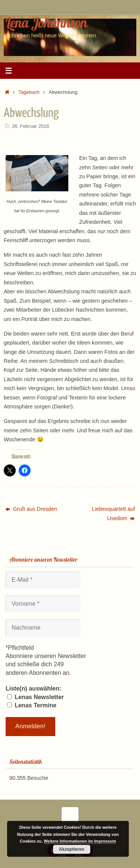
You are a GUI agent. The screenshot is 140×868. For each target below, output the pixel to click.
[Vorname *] (43, 604)
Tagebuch (29, 92)
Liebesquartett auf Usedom (113, 513)
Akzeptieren (72, 849)
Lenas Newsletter (35, 697)
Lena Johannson (46, 22)
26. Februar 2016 (30, 126)
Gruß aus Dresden (31, 509)
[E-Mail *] (43, 580)
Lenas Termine (32, 705)
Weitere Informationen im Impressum (80, 841)
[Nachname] (43, 628)
